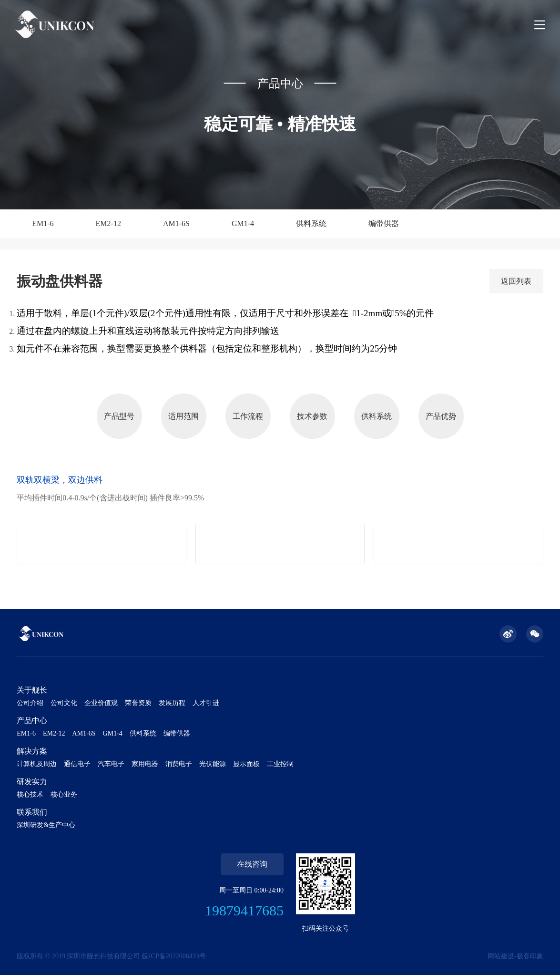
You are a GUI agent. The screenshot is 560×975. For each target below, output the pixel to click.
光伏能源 (213, 764)
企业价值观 (101, 703)
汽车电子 (111, 764)
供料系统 (311, 223)
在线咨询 (252, 864)
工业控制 (280, 764)
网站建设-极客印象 (515, 956)
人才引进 (206, 703)
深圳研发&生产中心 (46, 825)
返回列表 (516, 281)
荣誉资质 (138, 703)
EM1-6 (43, 223)
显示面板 (246, 764)
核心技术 (30, 794)
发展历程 (172, 703)
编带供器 (384, 223)
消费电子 (179, 764)
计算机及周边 (37, 764)
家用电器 (145, 764)
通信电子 (77, 764)
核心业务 (64, 794)
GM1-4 (243, 223)
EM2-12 (108, 223)
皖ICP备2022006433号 (174, 956)
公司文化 (64, 703)
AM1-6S (176, 223)
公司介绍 (30, 703)
